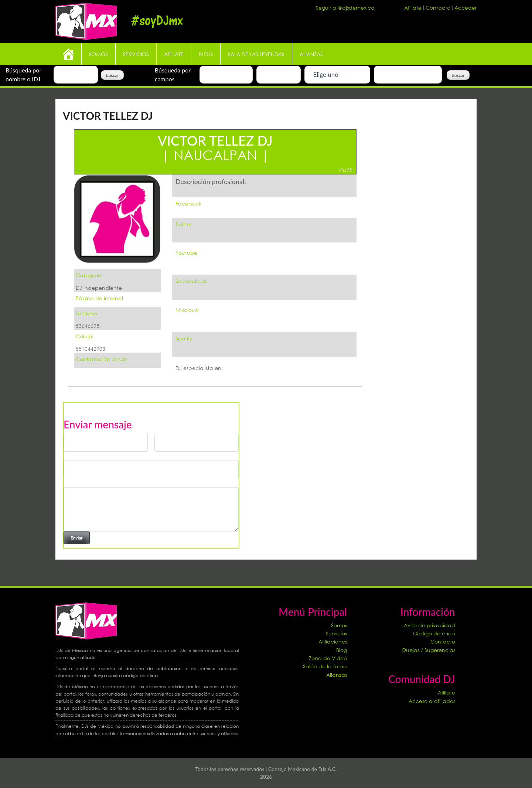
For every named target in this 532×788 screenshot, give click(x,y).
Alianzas (311, 54)
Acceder (465, 8)
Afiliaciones (333, 641)
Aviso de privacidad (429, 625)
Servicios (136, 54)
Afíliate (414, 8)
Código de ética (434, 633)
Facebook (188, 203)
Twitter (184, 224)
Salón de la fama (325, 666)
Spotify (184, 338)
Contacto (439, 8)
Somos (98, 54)
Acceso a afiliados (432, 701)
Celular (85, 336)
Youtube (186, 253)
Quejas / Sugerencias (428, 650)
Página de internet (100, 298)
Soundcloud (191, 281)
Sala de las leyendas (256, 54)
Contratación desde (102, 359)
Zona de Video (328, 658)
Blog (206, 54)
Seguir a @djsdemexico (345, 8)
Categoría (89, 275)
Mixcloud (187, 310)
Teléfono (86, 313)
